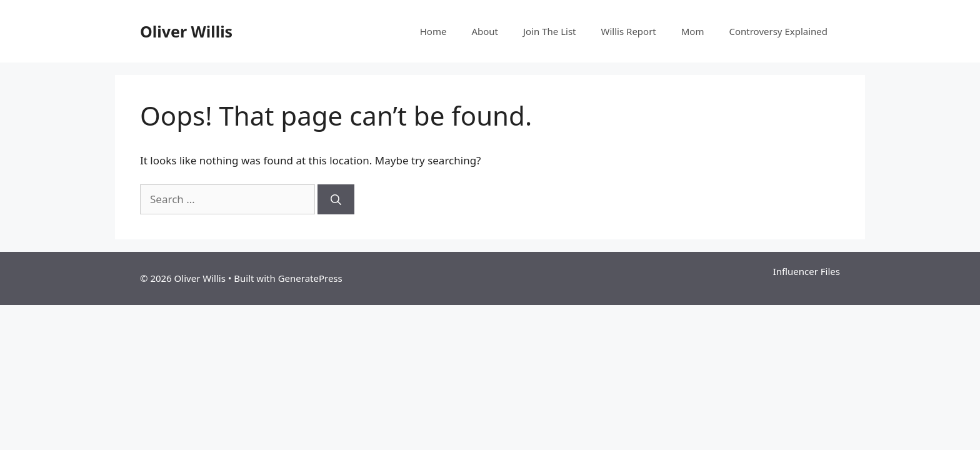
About (485, 31)
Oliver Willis (186, 31)
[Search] (336, 199)
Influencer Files (807, 271)
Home (433, 31)
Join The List (550, 31)
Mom (693, 31)
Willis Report (629, 31)
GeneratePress (310, 278)
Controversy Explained (778, 31)
